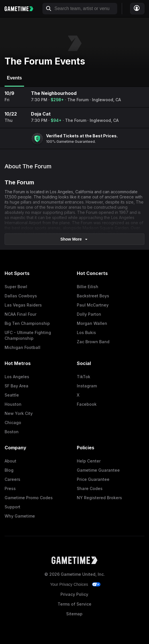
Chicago (13, 422)
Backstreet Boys (93, 296)
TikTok (84, 377)
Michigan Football (22, 347)
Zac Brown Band (93, 342)
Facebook (87, 404)
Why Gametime (20, 516)
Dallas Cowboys (21, 296)
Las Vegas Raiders (23, 305)
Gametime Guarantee (98, 470)
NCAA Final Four (20, 314)
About (10, 461)
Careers (12, 479)
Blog (9, 470)
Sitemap (74, 614)
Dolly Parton (89, 314)
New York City (19, 413)
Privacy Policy (74, 594)
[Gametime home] (22, 9)
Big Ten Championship (27, 323)
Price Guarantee (93, 479)
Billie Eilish (88, 287)
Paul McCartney (93, 305)
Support (12, 507)
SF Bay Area (16, 386)
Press (10, 488)
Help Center (89, 461)
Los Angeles (17, 377)
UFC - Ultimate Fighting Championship (28, 335)
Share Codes (90, 488)
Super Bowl (16, 287)
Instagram (87, 386)
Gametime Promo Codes (29, 498)
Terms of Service (74, 604)
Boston (12, 432)
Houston (13, 404)
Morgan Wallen (92, 323)
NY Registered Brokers (99, 498)
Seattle (12, 395)
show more (75, 239)
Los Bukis (86, 332)
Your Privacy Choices (69, 584)
